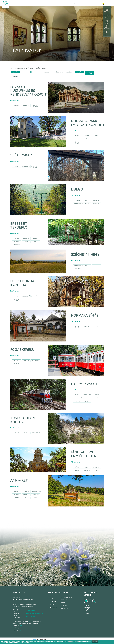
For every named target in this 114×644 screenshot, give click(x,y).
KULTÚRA (69, 72)
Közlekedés (53, 601)
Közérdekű (64, 605)
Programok (32, 4)
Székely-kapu (22, 155)
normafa (17, 242)
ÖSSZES (15, 77)
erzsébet (26, 239)
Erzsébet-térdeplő (19, 226)
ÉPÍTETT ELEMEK (90, 73)
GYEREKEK (47, 72)
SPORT (26, 72)
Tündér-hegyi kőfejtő (23, 420)
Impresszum (64, 609)
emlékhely (26, 242)
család (96, 266)
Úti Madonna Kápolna (22, 283)
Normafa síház (85, 315)
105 (21, 628)
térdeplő (36, 239)
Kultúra (96, 139)
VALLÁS (79, 72)
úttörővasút (87, 395)
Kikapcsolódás (20, 4)
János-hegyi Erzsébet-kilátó (86, 454)
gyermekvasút (78, 398)
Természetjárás (88, 139)
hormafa (17, 495)
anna (26, 498)
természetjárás (78, 266)
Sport (87, 136)
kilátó (77, 470)
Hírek (54, 4)
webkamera (107, 11)
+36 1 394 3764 (31, 617)
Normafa (82, 4)
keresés (107, 33)
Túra (96, 136)
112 (21, 630)
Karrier (63, 602)
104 (29, 622)
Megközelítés (71, 4)
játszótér (36, 495)
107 (21, 626)
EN (106, 4)
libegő (87, 204)
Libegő (77, 189)
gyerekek (26, 361)
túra (87, 266)
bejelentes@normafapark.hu (34, 613)
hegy (87, 467)
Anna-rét (19, 480)
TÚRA (36, 72)
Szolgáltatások (44, 4)
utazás (96, 398)
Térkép (62, 4)
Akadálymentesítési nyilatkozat (67, 598)
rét (36, 498)
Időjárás (52, 605)
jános (77, 467)
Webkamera (53, 608)
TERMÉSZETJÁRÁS (58, 72)
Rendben (95, 641)
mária (35, 242)
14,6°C (107, 16)
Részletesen (15, 100)
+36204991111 (31, 610)
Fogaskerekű (22, 350)
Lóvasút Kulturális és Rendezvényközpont (29, 91)
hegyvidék (26, 106)
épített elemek (35, 106)
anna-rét (17, 498)
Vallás (17, 239)
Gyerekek (77, 139)
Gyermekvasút (84, 384)
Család (77, 136)
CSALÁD (15, 72)
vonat (87, 398)
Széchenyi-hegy (85, 255)
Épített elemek (77, 143)
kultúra (17, 106)
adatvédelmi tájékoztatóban (72, 641)
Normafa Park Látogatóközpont (88, 123)
